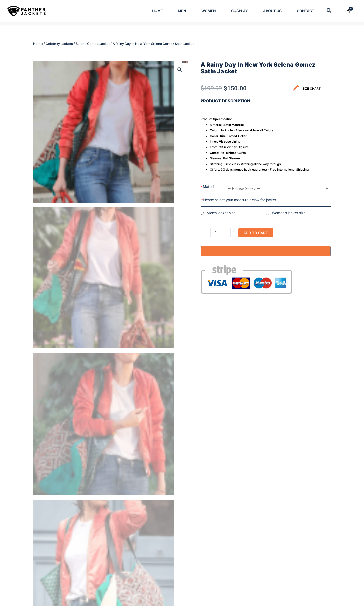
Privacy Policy (266, 515)
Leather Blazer (152, 523)
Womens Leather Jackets (160, 556)
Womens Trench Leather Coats (165, 564)
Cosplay (240, 11)
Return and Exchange (272, 556)
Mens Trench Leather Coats (162, 507)
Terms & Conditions (271, 523)
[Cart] (351, 11)
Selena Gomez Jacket (93, 44)
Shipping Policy (268, 548)
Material (208, 186)
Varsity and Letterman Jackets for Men (170, 548)
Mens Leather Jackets (158, 540)
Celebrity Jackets (59, 44)
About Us (272, 11)
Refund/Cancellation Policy (277, 540)
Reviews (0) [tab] (79, 307)
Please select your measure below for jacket (238, 199)
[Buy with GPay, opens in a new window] (266, 251)
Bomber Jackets (153, 515)
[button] (180, 69)
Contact (305, 11)
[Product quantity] (216, 232)
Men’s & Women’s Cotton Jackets (167, 531)
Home (157, 11)
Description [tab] (47, 307)
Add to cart (256, 232)
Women (209, 11)
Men (182, 11)
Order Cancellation (270, 564)
